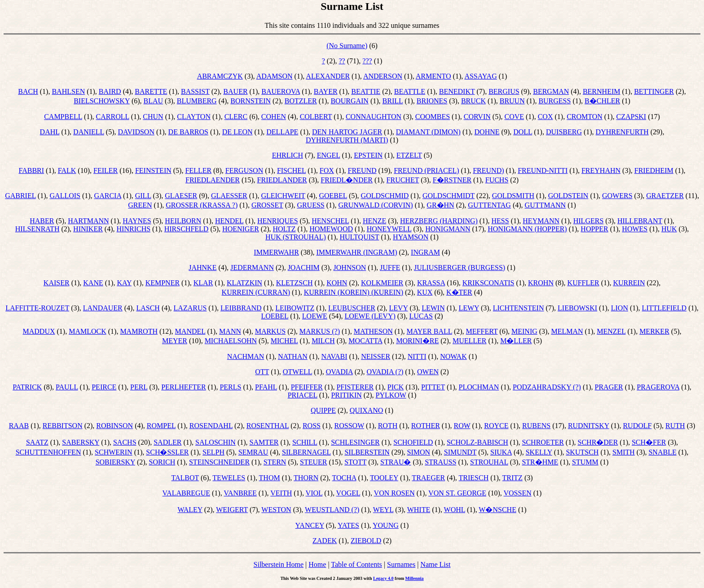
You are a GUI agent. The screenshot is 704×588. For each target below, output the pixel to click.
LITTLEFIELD (664, 308)
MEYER (175, 341)
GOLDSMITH (513, 196)
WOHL (455, 510)
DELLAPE (282, 132)
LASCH (148, 308)
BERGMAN (551, 91)
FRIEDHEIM (654, 170)
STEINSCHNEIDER (219, 462)
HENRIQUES (278, 221)
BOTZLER (301, 101)
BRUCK (473, 101)
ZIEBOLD (366, 541)
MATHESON (373, 331)
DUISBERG (564, 132)
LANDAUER (103, 308)
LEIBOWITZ (295, 308)
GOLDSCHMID (385, 196)
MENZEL (611, 331)
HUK (669, 229)
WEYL (383, 510)
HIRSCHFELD (187, 229)
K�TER (459, 292)
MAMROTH (139, 331)
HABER (42, 221)
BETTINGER (654, 91)
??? (367, 61)
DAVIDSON (136, 132)
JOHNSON (350, 267)
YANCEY (310, 525)
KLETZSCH (295, 283)
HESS (500, 221)
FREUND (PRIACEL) (426, 170)
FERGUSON (244, 170)
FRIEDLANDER (282, 180)
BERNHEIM (602, 91)
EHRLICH (288, 155)
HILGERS (589, 221)
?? (342, 61)
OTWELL (297, 372)
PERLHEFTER (184, 387)
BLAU (154, 101)
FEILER (106, 170)
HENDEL (229, 221)
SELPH (213, 452)
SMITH (624, 452)
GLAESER (181, 196)
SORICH (162, 462)
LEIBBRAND (241, 308)
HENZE (374, 221)
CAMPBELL (63, 117)
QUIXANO (367, 410)
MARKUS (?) (320, 331)
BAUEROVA (281, 91)
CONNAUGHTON (374, 117)
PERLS (230, 387)
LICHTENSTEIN (519, 308)
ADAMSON (275, 76)
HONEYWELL (389, 229)
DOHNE (487, 132)
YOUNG (386, 525)
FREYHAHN (601, 170)
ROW (462, 426)
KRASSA (431, 283)
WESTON (276, 510)
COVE (514, 117)
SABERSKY (81, 442)
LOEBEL (275, 316)
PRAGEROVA (658, 387)
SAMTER (264, 442)
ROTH (388, 426)
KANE (93, 283)
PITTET (433, 387)
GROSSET (267, 205)
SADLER (167, 442)
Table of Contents (356, 564)
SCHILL (305, 442)
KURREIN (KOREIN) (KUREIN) (354, 292)
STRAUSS (440, 462)
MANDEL (190, 331)
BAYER (326, 91)
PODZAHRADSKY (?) (547, 387)
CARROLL (113, 117)
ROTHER (426, 426)
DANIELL (89, 132)
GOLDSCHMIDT (449, 196)
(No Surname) (347, 46)
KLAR (203, 283)
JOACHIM (304, 267)
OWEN (428, 372)
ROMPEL (161, 426)
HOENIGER (241, 229)
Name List (435, 564)
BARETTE (151, 91)
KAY (124, 283)
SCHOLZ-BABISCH (477, 442)
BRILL (393, 101)
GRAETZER (665, 196)
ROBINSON (114, 426)
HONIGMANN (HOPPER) (527, 229)
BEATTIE (366, 91)
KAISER (57, 283)
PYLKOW (391, 395)
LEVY (399, 308)
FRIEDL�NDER (347, 180)
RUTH (675, 426)
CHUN (153, 117)
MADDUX (39, 331)
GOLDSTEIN (568, 196)
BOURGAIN (349, 101)
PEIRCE (104, 387)
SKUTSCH (582, 452)
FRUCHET (403, 180)
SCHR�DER (598, 442)
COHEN (274, 117)
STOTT (355, 462)
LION (620, 308)
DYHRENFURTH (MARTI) (347, 140)
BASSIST (195, 91)
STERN (275, 462)
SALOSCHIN (216, 442)
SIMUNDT (460, 452)
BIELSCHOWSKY (102, 101)
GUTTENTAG (489, 205)
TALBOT (185, 478)
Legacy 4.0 (383, 578)
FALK (67, 170)
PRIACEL (303, 395)
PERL (139, 387)
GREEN (140, 205)
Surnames (401, 564)
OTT (262, 372)
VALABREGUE (186, 493)
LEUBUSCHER (352, 308)
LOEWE (315, 316)
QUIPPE (323, 410)
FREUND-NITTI (543, 170)
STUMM (585, 462)
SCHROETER (543, 442)
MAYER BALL (429, 331)
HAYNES (137, 221)
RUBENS (536, 426)
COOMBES (433, 117)
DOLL (523, 132)
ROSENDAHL (211, 426)
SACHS (125, 442)
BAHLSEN (68, 91)
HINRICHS (134, 229)
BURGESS (554, 101)
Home (317, 564)
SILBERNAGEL (306, 452)
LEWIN (433, 308)
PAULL (67, 387)
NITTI (417, 356)
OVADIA (339, 372)
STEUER (313, 462)
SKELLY (539, 452)
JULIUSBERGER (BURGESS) (460, 267)
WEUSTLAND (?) (332, 510)
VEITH (281, 493)
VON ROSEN (394, 493)
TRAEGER (428, 478)
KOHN (337, 283)
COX (546, 117)
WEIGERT (232, 510)
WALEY (190, 510)
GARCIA (108, 196)
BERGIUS (504, 91)
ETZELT (409, 155)
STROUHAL (489, 462)
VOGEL (348, 493)
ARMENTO (433, 76)
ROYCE (496, 426)
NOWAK (453, 356)
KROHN (541, 283)
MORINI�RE (417, 341)
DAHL (50, 132)
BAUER (235, 91)
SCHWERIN (114, 452)
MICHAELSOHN (231, 341)
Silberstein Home (279, 564)
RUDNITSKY (589, 426)
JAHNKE (202, 267)
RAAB (19, 426)
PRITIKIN (346, 395)
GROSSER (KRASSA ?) (202, 205)
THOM (270, 478)
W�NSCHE (497, 510)
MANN (230, 331)
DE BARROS (188, 132)
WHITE (419, 510)
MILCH (323, 341)
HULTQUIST (359, 237)
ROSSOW (349, 426)
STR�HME (540, 462)
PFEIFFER (307, 387)
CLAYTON (194, 117)
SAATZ (37, 442)
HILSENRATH (37, 229)
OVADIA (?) (385, 372)
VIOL (314, 493)
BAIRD (110, 91)
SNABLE (662, 452)
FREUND (362, 170)
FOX (327, 170)
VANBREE (240, 493)
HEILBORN (183, 221)
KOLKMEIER (382, 283)
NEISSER (376, 356)
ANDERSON (383, 76)
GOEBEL (333, 196)
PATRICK (27, 387)
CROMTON (585, 117)
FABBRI (32, 170)
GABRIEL (20, 196)
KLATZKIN (244, 283)
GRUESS (310, 205)
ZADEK (325, 541)
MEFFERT (482, 331)
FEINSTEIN (153, 170)
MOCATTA (365, 341)
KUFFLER (583, 283)
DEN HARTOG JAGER (347, 132)
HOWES (635, 229)
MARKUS (270, 331)
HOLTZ (284, 229)
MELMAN (567, 331)
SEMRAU (253, 452)
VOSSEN (518, 493)
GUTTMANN (546, 205)
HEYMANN (541, 221)
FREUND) (488, 170)
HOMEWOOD (331, 229)
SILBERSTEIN (367, 452)
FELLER (198, 170)
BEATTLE (410, 91)
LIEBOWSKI (577, 308)
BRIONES (432, 101)
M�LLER (516, 341)
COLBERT (316, 117)
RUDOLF (637, 426)
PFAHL (266, 387)
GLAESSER (229, 196)
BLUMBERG (197, 101)
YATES (348, 525)
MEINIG (524, 331)
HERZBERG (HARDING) (439, 221)
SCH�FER (649, 442)
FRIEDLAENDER (213, 180)
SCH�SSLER (167, 452)
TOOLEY (384, 478)
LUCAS (421, 316)
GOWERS (617, 196)
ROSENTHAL (268, 426)
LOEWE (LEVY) (370, 316)
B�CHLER (602, 101)
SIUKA (501, 452)
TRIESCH (474, 478)
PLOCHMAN (479, 387)
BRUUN (512, 101)
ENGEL (329, 155)
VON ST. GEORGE (457, 493)
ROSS (312, 426)
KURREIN (629, 283)
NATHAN (293, 356)
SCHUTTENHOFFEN (48, 452)
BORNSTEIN (251, 101)
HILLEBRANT (640, 221)
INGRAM (425, 252)
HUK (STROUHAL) (296, 237)
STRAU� (396, 462)
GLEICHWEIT (283, 196)
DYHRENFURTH (622, 132)
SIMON (419, 452)
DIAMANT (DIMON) (428, 132)
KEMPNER (163, 283)
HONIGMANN (448, 229)
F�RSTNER (452, 180)
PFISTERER (355, 387)
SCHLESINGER (355, 442)
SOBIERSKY (115, 462)
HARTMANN (88, 221)
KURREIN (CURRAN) (256, 292)
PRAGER (609, 387)
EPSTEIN (368, 155)
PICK (396, 387)
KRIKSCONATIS (488, 283)
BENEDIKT (457, 91)
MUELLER (470, 341)
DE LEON (238, 132)
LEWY (469, 308)
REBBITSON (63, 426)
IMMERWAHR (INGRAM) (356, 252)
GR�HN (440, 205)
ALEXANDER (328, 76)
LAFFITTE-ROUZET (37, 308)
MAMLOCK (88, 331)
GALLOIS (65, 196)
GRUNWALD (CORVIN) (375, 205)
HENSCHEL (330, 221)
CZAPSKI (631, 117)
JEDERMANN (252, 267)
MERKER (654, 331)
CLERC (236, 117)
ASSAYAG (480, 76)
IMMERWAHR (276, 252)
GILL (143, 196)
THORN (306, 478)
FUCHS (497, 180)
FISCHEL (291, 170)
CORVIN (477, 117)
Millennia (414, 578)
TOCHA (344, 478)
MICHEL (284, 341)
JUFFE (390, 267)
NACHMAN (246, 356)
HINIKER (88, 229)
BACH (28, 91)
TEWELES (229, 478)
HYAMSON (411, 237)
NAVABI (334, 356)
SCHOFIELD (413, 442)
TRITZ (513, 478)
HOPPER (594, 229)
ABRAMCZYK (220, 76)
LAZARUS (190, 308)
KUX (425, 292)
